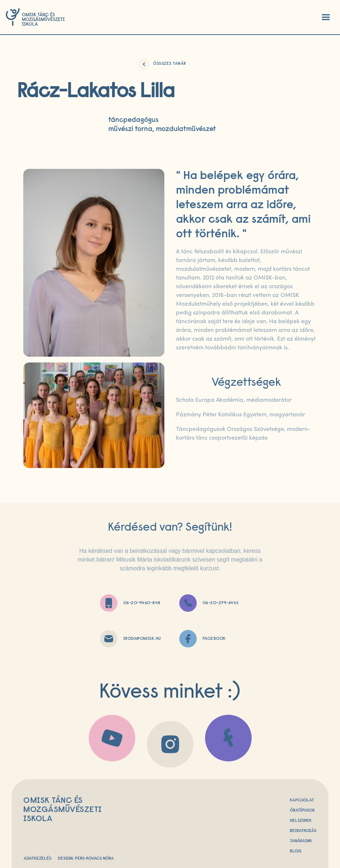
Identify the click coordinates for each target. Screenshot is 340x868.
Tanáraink (301, 841)
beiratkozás (303, 831)
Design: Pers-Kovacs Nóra (86, 859)
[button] (326, 17)
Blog (295, 851)
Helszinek (301, 821)
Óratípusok (302, 810)
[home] (35, 17)
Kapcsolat (302, 800)
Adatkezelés (37, 859)
